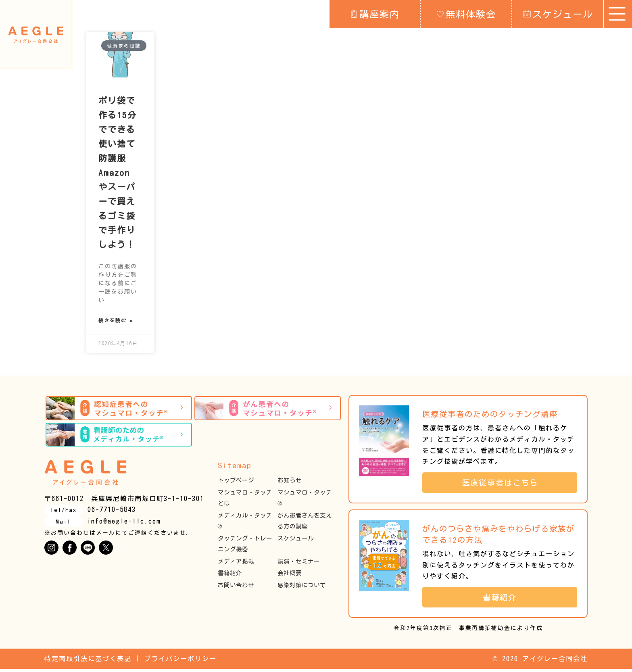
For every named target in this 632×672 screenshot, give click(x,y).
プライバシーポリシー (180, 662)
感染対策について (302, 588)
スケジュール (558, 14)
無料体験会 (466, 14)
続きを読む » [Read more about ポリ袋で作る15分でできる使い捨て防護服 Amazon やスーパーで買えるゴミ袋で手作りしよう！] (116, 322)
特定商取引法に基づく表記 (88, 662)
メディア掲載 (236, 564)
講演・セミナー (299, 564)
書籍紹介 (230, 576)
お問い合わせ (236, 588)
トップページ (236, 483)
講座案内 (375, 14)
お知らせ (290, 483)
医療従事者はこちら (504, 485)
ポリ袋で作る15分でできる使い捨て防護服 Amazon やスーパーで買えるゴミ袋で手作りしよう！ (118, 173)
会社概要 (290, 576)
